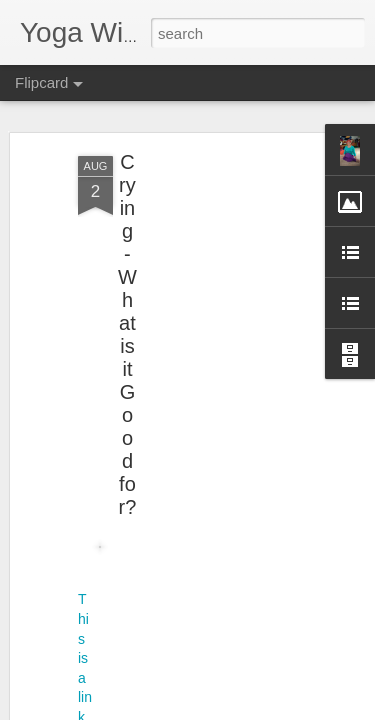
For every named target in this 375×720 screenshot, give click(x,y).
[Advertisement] (203, 265)
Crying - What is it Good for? (127, 308)
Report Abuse (199, 709)
